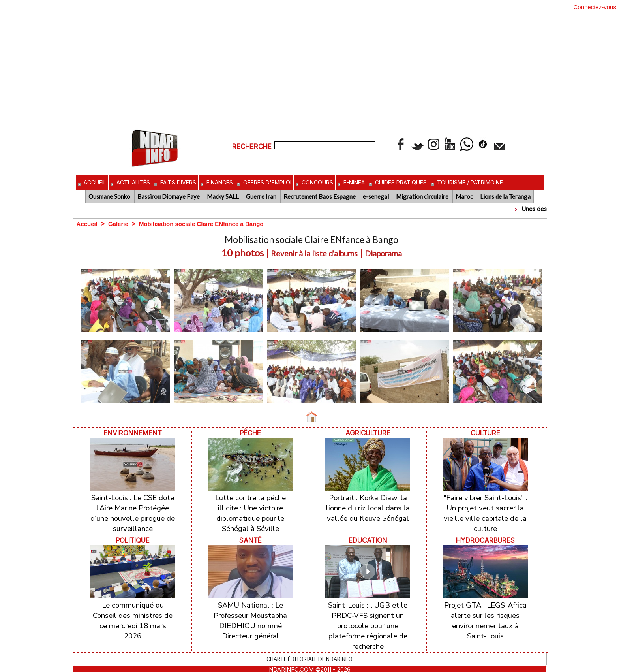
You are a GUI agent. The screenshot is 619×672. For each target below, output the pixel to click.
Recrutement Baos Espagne (320, 196)
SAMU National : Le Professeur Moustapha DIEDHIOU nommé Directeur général (250, 616)
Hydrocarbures (485, 537)
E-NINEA (351, 182)
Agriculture (368, 433)
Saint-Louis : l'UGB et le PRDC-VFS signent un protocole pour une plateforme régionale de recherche (368, 621)
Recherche (253, 147)
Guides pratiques (398, 182)
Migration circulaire (423, 196)
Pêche (250, 433)
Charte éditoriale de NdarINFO (309, 651)
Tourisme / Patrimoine (467, 182)
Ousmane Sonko (110, 196)
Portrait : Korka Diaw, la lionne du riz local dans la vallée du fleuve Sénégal (368, 507)
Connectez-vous (595, 7)
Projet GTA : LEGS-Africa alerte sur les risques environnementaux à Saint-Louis (485, 616)
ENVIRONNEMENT (133, 433)
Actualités (130, 182)
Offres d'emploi (264, 182)
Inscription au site (310, 668)
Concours (314, 182)
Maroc (465, 196)
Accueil (92, 182)
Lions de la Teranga (505, 196)
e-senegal (376, 196)
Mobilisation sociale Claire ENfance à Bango (208, 224)
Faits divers (175, 182)
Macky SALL (223, 196)
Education (368, 537)
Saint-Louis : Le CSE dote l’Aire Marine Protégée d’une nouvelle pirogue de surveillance (133, 512)
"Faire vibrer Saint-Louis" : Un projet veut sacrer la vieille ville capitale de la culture (485, 512)
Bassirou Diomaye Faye (169, 196)
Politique (133, 537)
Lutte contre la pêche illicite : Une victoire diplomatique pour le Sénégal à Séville (250, 512)
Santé (250, 537)
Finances (217, 182)
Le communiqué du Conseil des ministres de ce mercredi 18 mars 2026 (133, 616)
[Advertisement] (309, 68)
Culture (485, 433)
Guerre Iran (262, 196)
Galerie (120, 224)
